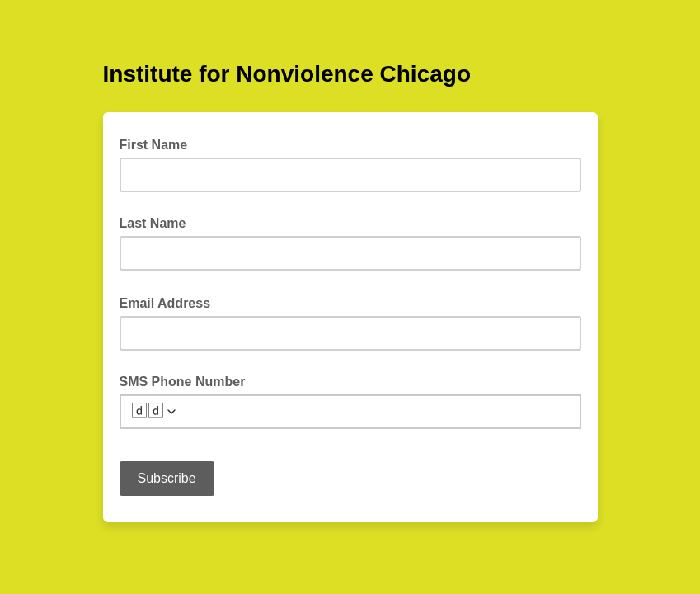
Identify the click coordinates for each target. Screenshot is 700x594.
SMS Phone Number (183, 382)
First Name (154, 145)
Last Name (153, 223)
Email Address (170, 302)
